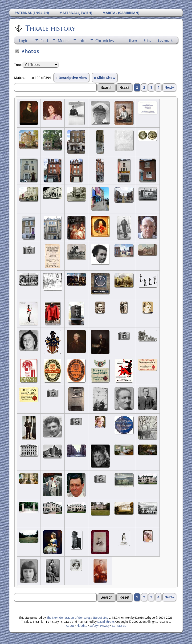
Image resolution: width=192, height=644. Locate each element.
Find (44, 41)
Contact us (119, 626)
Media (63, 41)
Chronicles (105, 41)
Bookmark (165, 40)
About (70, 626)
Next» (169, 87)
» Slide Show (105, 78)
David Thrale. (106, 622)
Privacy (105, 626)
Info (82, 41)
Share (133, 40)
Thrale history (50, 28)
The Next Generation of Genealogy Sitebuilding (78, 618)
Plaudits (82, 626)
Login (24, 41)
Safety (94, 626)
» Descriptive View (71, 78)
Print (147, 40)
